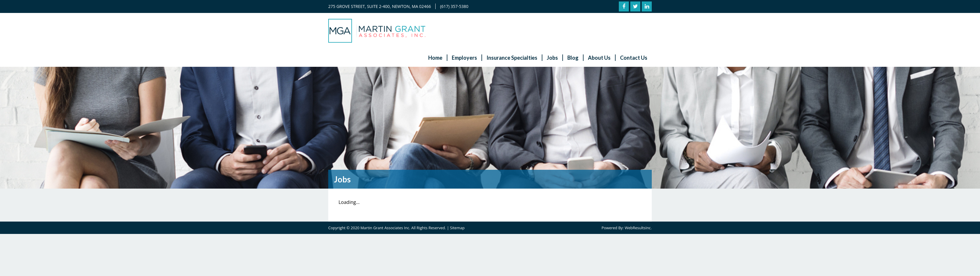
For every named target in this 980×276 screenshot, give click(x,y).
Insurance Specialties (512, 58)
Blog (573, 58)
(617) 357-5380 (454, 6)
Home (435, 58)
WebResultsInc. (638, 228)
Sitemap (457, 228)
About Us (599, 58)
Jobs (552, 58)
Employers (464, 58)
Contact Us (634, 58)
